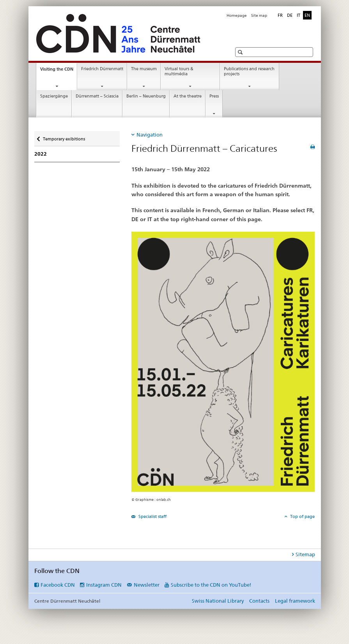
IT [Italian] (299, 15)
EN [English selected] (307, 15)
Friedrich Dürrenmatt (102, 69)
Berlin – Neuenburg (146, 96)
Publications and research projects (249, 71)
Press (214, 96)
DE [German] (290, 15)
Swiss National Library (218, 601)
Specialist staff (152, 516)
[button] (241, 52)
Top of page (302, 516)
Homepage (237, 15)
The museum (144, 69)
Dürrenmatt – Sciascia (97, 96)
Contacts (259, 601)
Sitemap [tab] (305, 554)
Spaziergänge (54, 96)
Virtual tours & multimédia (179, 71)
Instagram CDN (104, 585)
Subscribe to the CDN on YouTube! (211, 585)
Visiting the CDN (58, 71)
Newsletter (147, 585)
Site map (259, 15)
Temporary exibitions (64, 136)
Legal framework (295, 601)
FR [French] (280, 15)
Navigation (150, 135)
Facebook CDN (58, 585)
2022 (41, 154)
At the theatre (188, 96)
